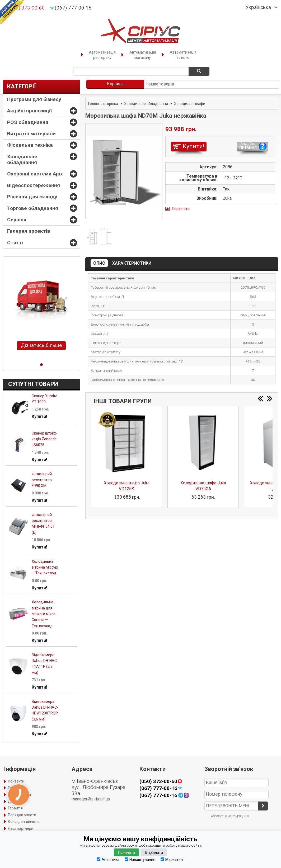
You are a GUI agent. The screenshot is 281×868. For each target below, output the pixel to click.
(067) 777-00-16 (73, 8)
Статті (15, 243)
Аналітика (108, 859)
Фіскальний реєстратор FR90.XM (42, 480)
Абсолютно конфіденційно (230, 816)
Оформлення (19, 795)
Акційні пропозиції (29, 111)
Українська (258, 7)
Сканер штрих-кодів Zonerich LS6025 (45, 439)
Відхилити (154, 852)
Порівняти (181, 209)
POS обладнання (28, 122)
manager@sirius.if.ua (91, 799)
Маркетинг (172, 859)
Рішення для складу (32, 197)
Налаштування (140, 859)
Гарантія (15, 808)
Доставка (17, 802)
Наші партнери (21, 828)
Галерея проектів (29, 231)
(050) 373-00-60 (27, 8)
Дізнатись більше (41, 345)
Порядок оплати (22, 815)
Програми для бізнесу (34, 99)
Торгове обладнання (33, 208)
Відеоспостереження (34, 185)
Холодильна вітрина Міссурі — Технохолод (45, 567)
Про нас (15, 788)
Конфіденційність (23, 822)
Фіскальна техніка (30, 145)
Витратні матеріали (31, 134)
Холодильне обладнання (22, 159)
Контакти (16, 781)
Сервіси (17, 220)
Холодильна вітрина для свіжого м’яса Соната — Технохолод (44, 614)
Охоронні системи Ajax (35, 174)
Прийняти (127, 852)
